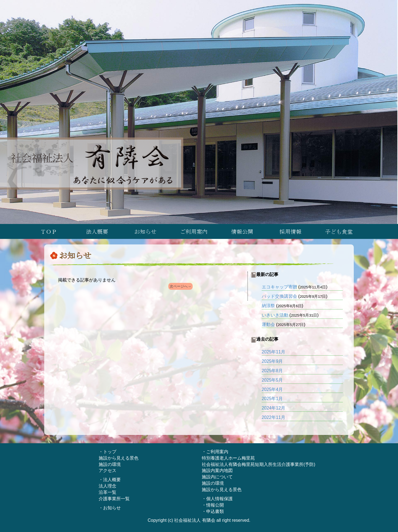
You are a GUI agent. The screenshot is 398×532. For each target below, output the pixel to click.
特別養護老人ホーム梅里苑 (228, 458)
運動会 (268, 324)
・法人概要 (110, 480)
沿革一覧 (108, 492)
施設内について (217, 477)
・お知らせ (110, 508)
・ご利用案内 (215, 452)
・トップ (108, 452)
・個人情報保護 (217, 499)
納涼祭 (268, 306)
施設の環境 (110, 464)
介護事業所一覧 (114, 499)
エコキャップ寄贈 (279, 287)
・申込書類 (213, 511)
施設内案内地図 (217, 470)
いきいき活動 (275, 315)
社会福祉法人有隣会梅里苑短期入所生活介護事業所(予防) (259, 464)
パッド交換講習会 (279, 296)
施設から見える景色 (119, 458)
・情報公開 (213, 505)
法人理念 (108, 486)
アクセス (108, 470)
